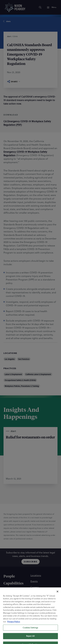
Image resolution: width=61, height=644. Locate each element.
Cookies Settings (30, 636)
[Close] (57, 600)
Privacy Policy (14, 630)
